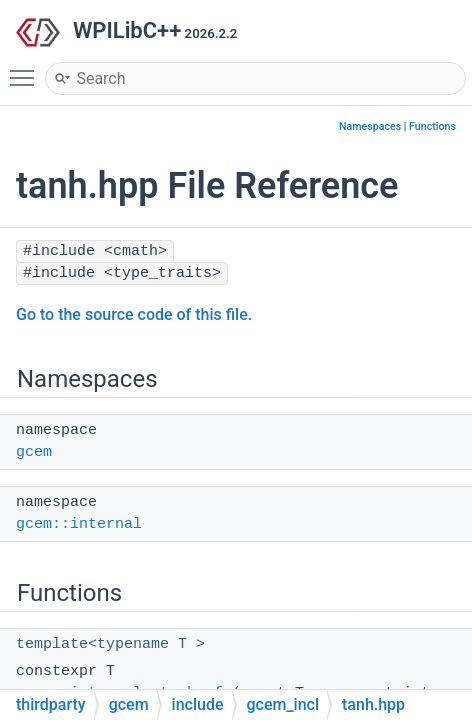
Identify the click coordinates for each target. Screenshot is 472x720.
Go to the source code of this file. (134, 314)
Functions (432, 126)
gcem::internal (79, 524)
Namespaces (370, 126)
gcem (34, 452)
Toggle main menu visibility (27, 69)
